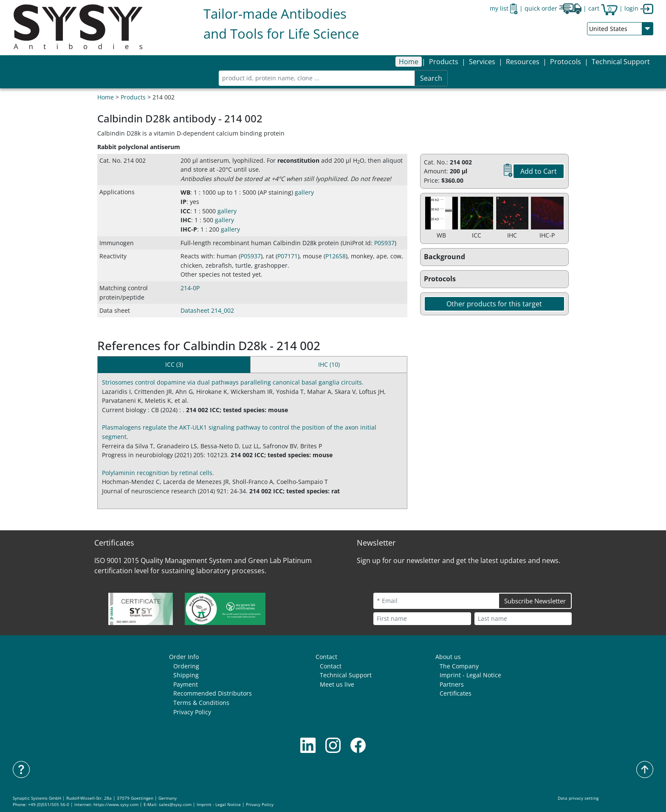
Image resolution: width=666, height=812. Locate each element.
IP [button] (183, 202)
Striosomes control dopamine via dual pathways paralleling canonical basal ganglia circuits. (233, 382)
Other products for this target (494, 304)
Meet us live (337, 684)
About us (448, 657)
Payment (186, 684)
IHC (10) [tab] (329, 364)
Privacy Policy (192, 712)
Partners (452, 684)
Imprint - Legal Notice (470, 675)
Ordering (186, 666)
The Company (459, 666)
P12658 (336, 256)
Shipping (186, 675)
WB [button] (185, 192)
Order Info (184, 657)
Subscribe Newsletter (535, 601)
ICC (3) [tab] (174, 364)
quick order (553, 8)
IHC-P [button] (189, 229)
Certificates (456, 693)
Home (409, 62)
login (639, 8)
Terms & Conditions (201, 703)
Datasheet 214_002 (207, 310)
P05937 (384, 243)
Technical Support (621, 62)
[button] (444, 62)
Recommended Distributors (213, 693)
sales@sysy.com (175, 805)
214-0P (190, 288)
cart (603, 8)
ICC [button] (185, 211)
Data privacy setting (578, 798)
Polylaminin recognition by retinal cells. (158, 473)
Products (133, 97)
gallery (304, 192)
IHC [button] (186, 220)
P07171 (288, 256)
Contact (326, 657)
